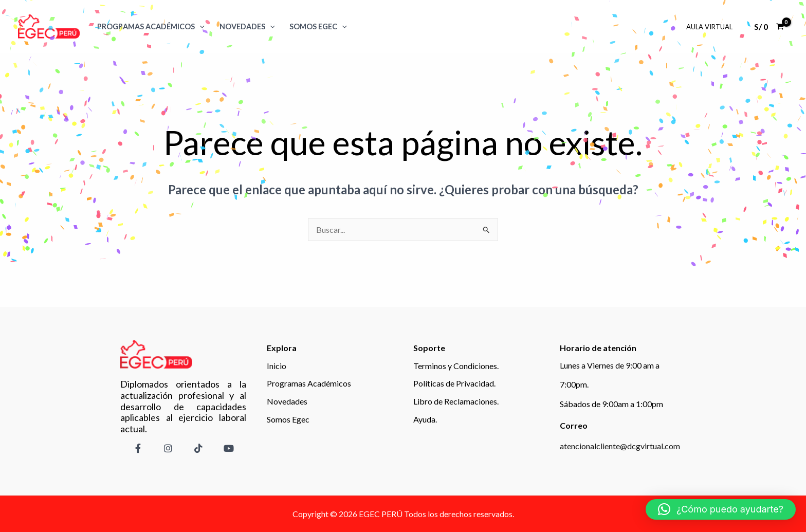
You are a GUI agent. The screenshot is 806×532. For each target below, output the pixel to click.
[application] (200, 26)
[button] (721, 509)
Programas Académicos (151, 26)
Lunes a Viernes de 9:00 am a (610, 365)
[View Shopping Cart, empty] (769, 27)
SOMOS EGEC (318, 26)
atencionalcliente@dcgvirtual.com (620, 446)
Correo (574, 425)
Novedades (247, 26)
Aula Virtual (709, 27)
